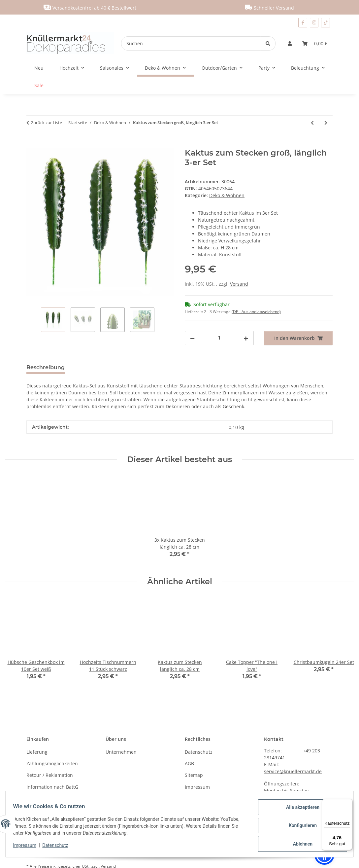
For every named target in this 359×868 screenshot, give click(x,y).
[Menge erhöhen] (246, 338)
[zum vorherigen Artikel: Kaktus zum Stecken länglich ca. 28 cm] (312, 123)
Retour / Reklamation (50, 775)
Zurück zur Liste (47, 123)
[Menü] (348, 803)
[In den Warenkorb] (32, 145)
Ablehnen (299, 845)
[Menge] (219, 338)
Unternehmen (121, 752)
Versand (239, 284)
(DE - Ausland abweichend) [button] (256, 312)
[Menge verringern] (192, 338)
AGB (189, 763)
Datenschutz (58, 847)
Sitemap (194, 775)
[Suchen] (191, 43)
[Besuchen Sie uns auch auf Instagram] (314, 23)
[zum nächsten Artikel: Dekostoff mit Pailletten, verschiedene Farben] (326, 123)
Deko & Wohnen (227, 195)
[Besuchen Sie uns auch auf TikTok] (326, 23)
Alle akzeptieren (299, 810)
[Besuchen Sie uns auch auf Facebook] (303, 23)
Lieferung (37, 752)
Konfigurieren (299, 827)
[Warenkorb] (315, 43)
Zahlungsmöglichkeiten (52, 763)
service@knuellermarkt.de (293, 771)
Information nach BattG (52, 787)
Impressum (28, 847)
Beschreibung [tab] (46, 367)
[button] (290, 43)
